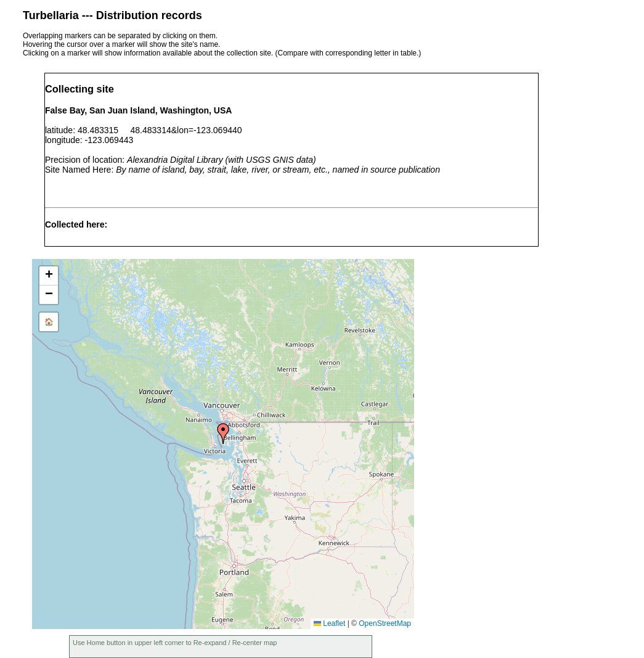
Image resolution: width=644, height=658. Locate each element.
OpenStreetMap (385, 623)
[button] (223, 434)
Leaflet (329, 623)
